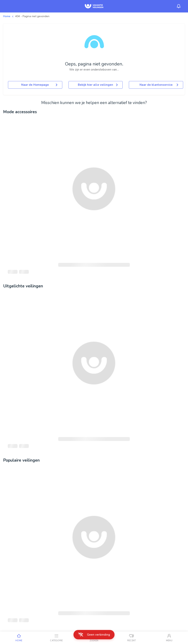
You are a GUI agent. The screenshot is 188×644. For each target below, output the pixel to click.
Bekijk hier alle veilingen (98, 85)
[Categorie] (56, 638)
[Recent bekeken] (132, 638)
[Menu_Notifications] (179, 6)
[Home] (19, 638)
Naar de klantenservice (159, 85)
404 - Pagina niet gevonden (32, 16)
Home (7, 16)
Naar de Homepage (39, 85)
